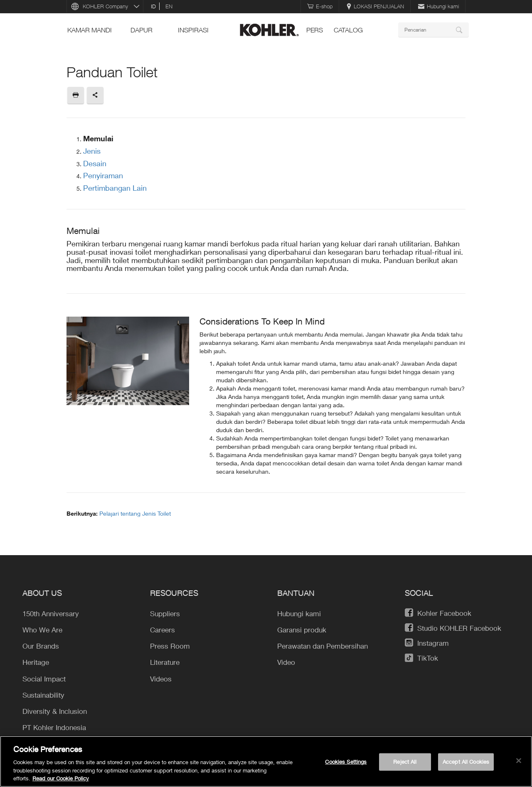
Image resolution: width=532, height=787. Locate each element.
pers (315, 30)
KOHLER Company (105, 6)
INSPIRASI (193, 30)
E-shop (320, 6)
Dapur (142, 30)
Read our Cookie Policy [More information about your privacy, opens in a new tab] (61, 778)
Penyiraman (103, 175)
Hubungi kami (438, 6)
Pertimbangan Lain (115, 188)
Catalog (348, 30)
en (169, 6)
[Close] (519, 761)
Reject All (405, 762)
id (153, 6)
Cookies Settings (346, 762)
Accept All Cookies (466, 762)
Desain (95, 163)
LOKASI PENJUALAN (375, 6)
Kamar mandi (90, 30)
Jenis (92, 151)
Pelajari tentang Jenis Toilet (135, 513)
